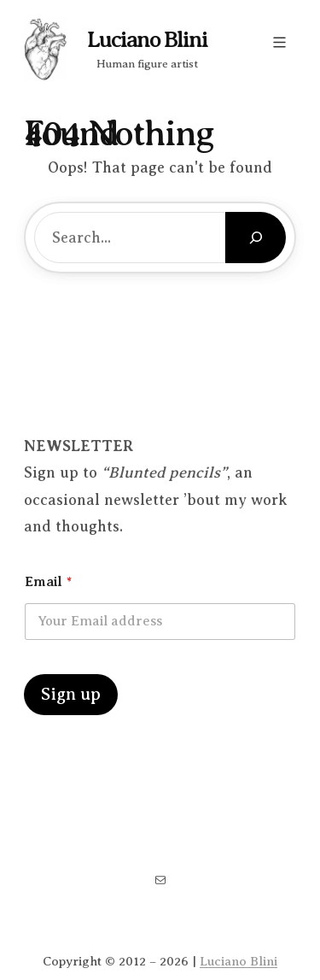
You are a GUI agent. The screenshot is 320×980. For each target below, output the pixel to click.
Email (48, 582)
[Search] (256, 238)
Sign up (71, 694)
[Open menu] (279, 42)
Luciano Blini (147, 40)
